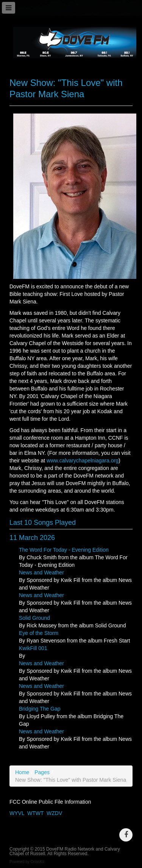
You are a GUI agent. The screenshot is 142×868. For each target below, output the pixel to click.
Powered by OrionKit (27, 862)
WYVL (17, 813)
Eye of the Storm (39, 633)
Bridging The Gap (40, 709)
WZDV (54, 813)
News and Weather (41, 572)
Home (22, 772)
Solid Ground (34, 618)
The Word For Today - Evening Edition (64, 550)
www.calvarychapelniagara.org (83, 460)
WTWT (35, 813)
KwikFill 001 (33, 648)
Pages (42, 772)
